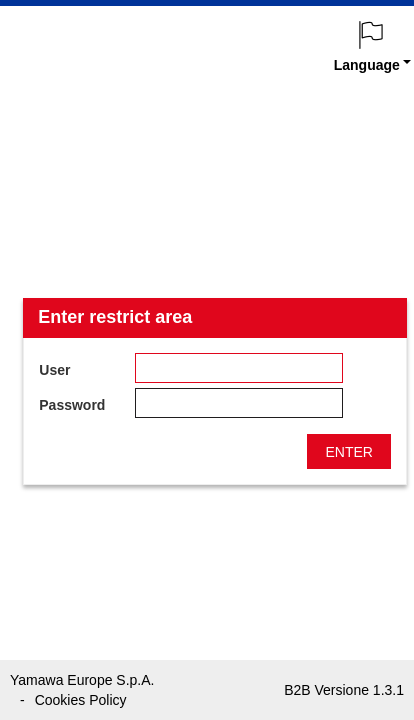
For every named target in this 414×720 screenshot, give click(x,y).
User (54, 370)
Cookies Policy (81, 700)
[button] (349, 451)
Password (72, 405)
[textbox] (239, 368)
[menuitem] (372, 40)
